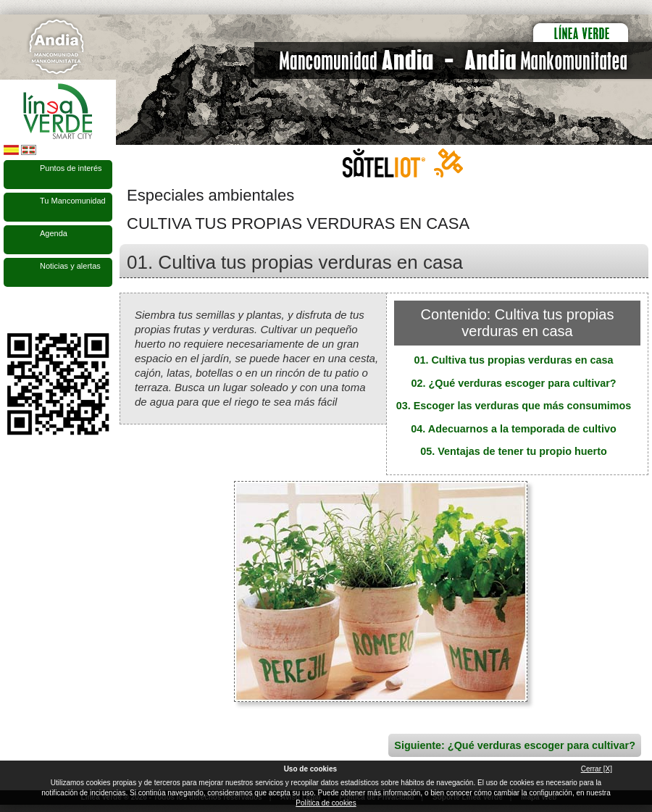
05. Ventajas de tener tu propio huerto (514, 451)
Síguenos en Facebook (12, 310)
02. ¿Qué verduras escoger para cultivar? (513, 383)
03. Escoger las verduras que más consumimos (514, 406)
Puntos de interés (71, 168)
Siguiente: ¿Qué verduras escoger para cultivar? (515, 745)
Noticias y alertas (70, 266)
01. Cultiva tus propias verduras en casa (513, 360)
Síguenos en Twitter (36, 310)
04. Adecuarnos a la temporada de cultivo (513, 429)
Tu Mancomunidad (73, 201)
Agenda (54, 233)
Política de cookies (326, 803)
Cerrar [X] (597, 769)
